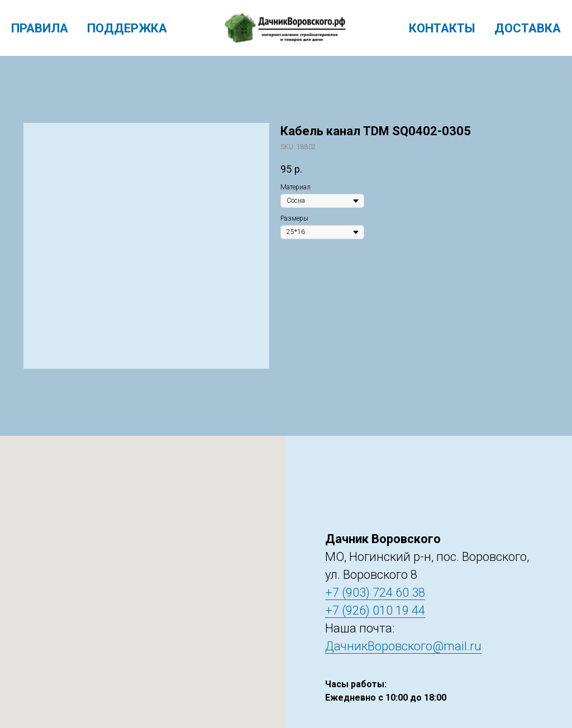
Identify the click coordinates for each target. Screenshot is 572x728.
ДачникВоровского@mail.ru (403, 646)
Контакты (442, 28)
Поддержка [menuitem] (127, 28)
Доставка (528, 28)
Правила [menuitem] (40, 28)
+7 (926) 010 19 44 (375, 610)
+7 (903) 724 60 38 (375, 593)
